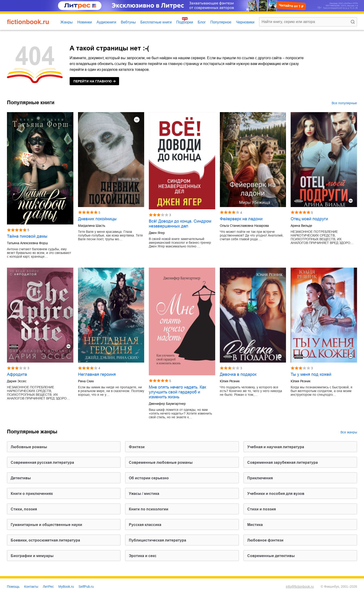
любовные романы (29, 447)
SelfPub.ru (86, 587)
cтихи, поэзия (24, 509)
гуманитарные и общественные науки (46, 525)
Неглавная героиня (97, 374)
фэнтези (137, 447)
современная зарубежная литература (283, 462)
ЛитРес (48, 587)
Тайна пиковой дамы (27, 236)
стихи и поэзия (262, 509)
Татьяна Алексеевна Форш (27, 243)
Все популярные (344, 103)
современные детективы (271, 556)
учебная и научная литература (276, 447)
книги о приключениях (32, 494)
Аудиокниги (106, 22)
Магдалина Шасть (92, 226)
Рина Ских (86, 381)
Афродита (17, 374)
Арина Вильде (301, 226)
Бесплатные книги (156, 22)
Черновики (245, 22)
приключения (260, 478)
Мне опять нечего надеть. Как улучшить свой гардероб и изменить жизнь (177, 392)
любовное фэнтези (265, 540)
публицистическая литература (158, 540)
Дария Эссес (17, 381)
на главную (93, 81)
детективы (21, 478)
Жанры (67, 22)
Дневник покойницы (97, 219)
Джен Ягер (157, 233)
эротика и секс (143, 556)
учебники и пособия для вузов (276, 494)
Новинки (85, 22)
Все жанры (349, 432)
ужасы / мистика (144, 494)
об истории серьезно (149, 478)
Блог (202, 22)
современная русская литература (42, 462)
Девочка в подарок (238, 374)
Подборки (185, 22)
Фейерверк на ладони (241, 219)
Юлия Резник (230, 381)
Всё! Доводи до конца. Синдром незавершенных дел (180, 224)
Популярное (221, 22)
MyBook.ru (66, 587)
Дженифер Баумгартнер (167, 404)
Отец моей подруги (309, 219)
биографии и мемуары (32, 556)
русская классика (145, 525)
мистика (255, 525)
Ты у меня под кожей (311, 374)
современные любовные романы (161, 462)
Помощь (13, 587)
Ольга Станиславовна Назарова (244, 226)
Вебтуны (128, 22)
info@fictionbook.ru (300, 587)
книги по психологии (149, 509)
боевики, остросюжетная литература (45, 540)
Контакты (31, 587)
